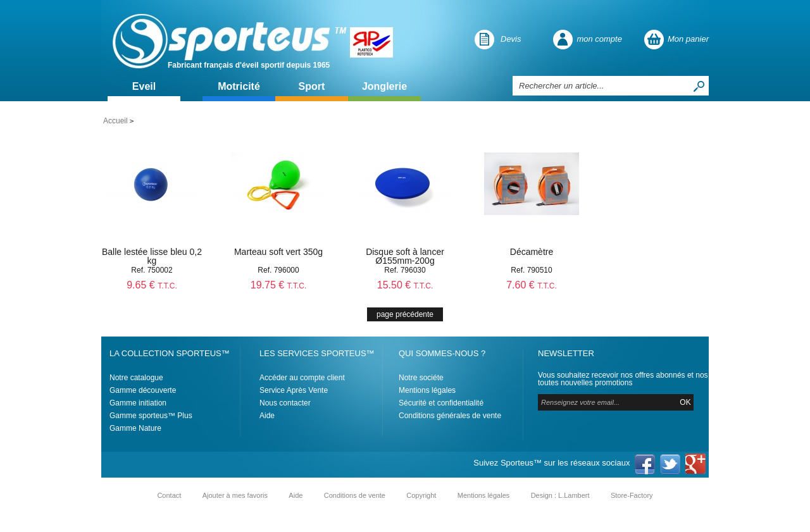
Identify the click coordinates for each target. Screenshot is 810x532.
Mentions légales (427, 390)
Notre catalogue (136, 378)
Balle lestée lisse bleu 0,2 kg (152, 256)
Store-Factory (632, 495)
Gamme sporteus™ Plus (151, 416)
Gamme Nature (135, 428)
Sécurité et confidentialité (441, 403)
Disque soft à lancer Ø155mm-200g (405, 256)
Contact (169, 495)
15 (405, 285)
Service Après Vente (294, 390)
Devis (511, 39)
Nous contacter (285, 403)
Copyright (421, 495)
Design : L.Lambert (560, 495)
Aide (267, 416)
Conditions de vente (355, 495)
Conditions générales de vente (450, 416)
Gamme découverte (143, 390)
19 (279, 285)
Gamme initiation (138, 403)
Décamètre (532, 252)
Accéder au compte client (302, 378)
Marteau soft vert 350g (278, 252)
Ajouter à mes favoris (235, 495)
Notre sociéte (421, 378)
